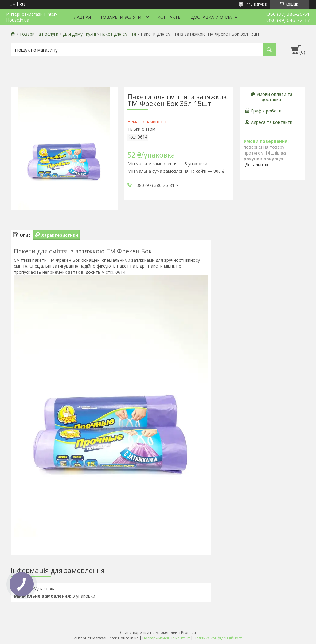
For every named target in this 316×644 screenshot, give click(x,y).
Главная (81, 17)
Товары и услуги (121, 17)
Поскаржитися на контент (166, 638)
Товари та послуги (39, 34)
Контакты (170, 17)
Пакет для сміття (118, 34)
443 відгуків (256, 4)
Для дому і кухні (79, 34)
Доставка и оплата (214, 17)
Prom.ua (189, 632)
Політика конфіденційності (218, 638)
